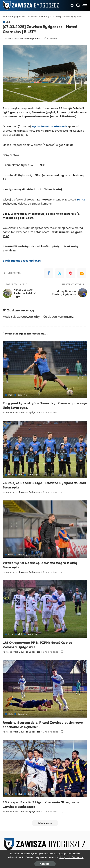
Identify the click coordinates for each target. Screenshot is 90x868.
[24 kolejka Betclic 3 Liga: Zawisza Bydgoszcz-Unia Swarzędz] (45, 449)
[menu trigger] (85, 6)
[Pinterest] (71, 273)
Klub (8, 22)
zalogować (25, 317)
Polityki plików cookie (72, 857)
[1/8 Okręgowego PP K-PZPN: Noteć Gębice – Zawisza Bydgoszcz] (45, 608)
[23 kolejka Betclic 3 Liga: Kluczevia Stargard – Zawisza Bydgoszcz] (45, 767)
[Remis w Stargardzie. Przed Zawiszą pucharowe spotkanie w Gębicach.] (45, 688)
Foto (11, 475)
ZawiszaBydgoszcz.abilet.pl (22, 261)
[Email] (82, 273)
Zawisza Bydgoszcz (30, 412)
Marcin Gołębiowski (31, 39)
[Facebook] (49, 273)
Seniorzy (22, 395)
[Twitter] (60, 273)
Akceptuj (45, 864)
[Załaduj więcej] (45, 822)
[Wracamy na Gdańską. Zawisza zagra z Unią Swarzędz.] (45, 529)
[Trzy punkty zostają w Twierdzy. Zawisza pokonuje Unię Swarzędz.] (45, 369)
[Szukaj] (78, 6)
